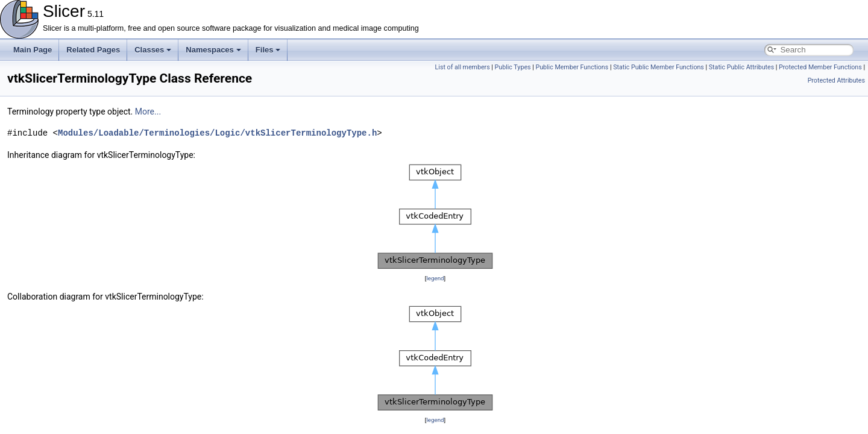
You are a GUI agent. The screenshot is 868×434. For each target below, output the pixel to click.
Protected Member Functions (820, 67)
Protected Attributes (836, 80)
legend (435, 278)
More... (148, 112)
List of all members (463, 67)
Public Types (513, 67)
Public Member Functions (572, 67)
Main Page (33, 50)
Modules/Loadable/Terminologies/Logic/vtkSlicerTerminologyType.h (217, 133)
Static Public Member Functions (659, 67)
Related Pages (93, 50)
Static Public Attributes (741, 67)
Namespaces (213, 50)
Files (268, 50)
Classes (153, 50)
